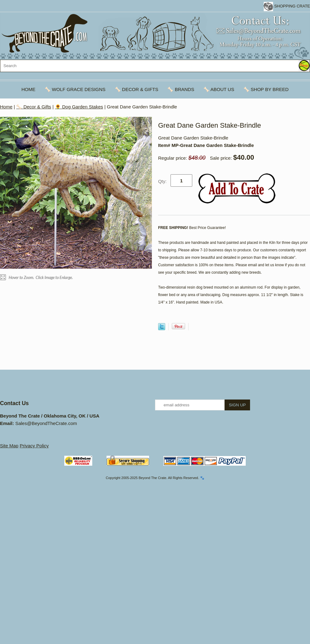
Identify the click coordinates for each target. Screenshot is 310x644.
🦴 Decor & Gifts (137, 89)
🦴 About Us (219, 89)
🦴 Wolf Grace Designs (75, 89)
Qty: (162, 181)
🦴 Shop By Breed (266, 89)
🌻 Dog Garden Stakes (79, 107)
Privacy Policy (34, 446)
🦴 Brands (181, 89)
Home (28, 89)
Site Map (9, 446)
